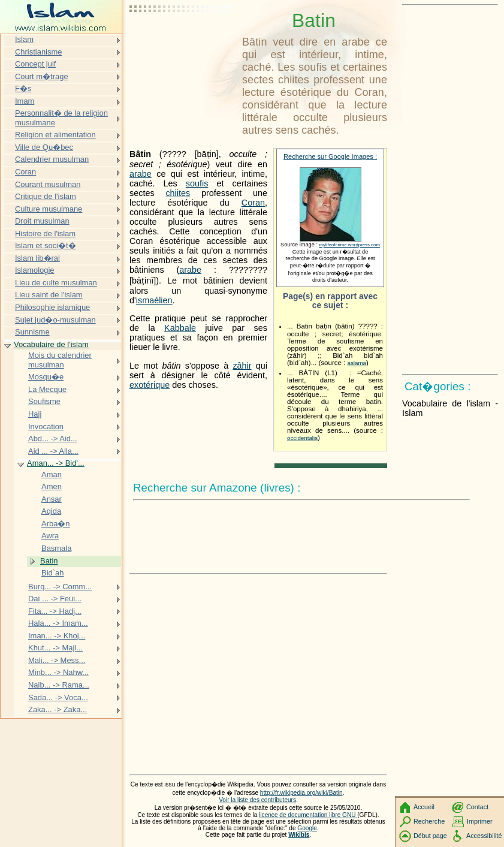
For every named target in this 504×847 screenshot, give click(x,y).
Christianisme (38, 52)
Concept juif (35, 64)
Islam (24, 39)
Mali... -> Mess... (57, 660)
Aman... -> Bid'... (56, 463)
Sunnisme (32, 332)
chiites (178, 193)
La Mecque (47, 389)
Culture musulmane (49, 209)
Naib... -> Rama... (59, 685)
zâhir (242, 366)
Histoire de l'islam (45, 233)
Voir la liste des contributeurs (257, 800)
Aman (52, 474)
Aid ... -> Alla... (53, 451)
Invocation (46, 426)
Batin (49, 561)
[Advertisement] (183, 39)
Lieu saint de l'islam (49, 295)
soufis (197, 183)
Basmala (56, 548)
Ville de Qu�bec (44, 147)
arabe (141, 174)
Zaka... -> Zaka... (58, 709)
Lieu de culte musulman (56, 283)
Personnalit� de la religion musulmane (61, 118)
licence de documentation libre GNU (308, 815)
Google (307, 828)
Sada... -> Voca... (58, 697)
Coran (253, 203)
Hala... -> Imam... (58, 623)
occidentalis (302, 438)
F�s (23, 88)
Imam (25, 101)
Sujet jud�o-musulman (55, 320)
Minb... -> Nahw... (58, 672)
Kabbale (180, 328)
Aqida (51, 511)
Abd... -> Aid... (53, 438)
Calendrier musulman (52, 159)
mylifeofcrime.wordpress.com (350, 245)
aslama (357, 363)
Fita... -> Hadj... (55, 611)
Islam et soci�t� (46, 245)
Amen (52, 486)
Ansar (52, 499)
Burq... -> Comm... (60, 587)
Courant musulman (48, 184)
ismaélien (154, 300)
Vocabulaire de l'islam (51, 344)
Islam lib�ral (37, 258)
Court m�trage (42, 76)
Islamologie (35, 270)
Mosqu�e (46, 377)
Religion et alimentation (55, 135)
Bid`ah (52, 573)
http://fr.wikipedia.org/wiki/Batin (301, 793)
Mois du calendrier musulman (60, 360)
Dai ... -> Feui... (55, 599)
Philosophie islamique (52, 307)
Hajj (35, 414)
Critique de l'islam (46, 196)
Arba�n (56, 524)
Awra (50, 536)
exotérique (150, 385)
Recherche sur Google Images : (330, 156)
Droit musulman (42, 221)
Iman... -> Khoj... (57, 636)
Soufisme (44, 401)
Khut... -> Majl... (55, 648)
